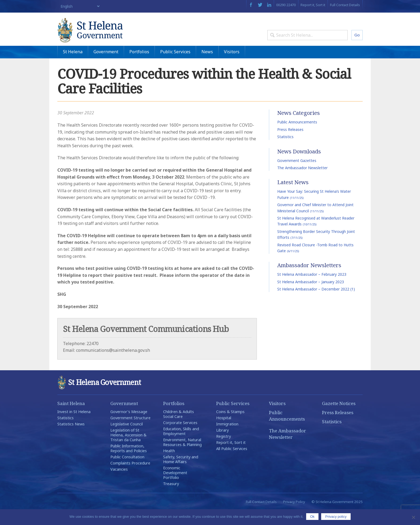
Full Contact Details (345, 5)
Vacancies (119, 484)
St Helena (73, 67)
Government (106, 67)
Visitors (232, 67)
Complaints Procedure (130, 478)
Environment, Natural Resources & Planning (182, 457)
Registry (224, 451)
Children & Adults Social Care (179, 429)
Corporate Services (180, 438)
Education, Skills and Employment (181, 446)
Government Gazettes (297, 175)
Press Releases (290, 144)
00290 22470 (286, 5)
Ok (312, 517)
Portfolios (139, 67)
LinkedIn (269, 5)
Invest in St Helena (74, 427)
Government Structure (130, 433)
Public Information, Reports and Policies (129, 463)
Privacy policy (336, 517)
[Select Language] (79, 6)
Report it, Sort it (313, 5)
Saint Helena (71, 418)
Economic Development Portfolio (175, 488)
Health (169, 466)
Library (222, 445)
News (207, 67)
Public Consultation (127, 472)
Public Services (175, 67)
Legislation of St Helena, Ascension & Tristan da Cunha (128, 450)
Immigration (227, 439)
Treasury (171, 499)
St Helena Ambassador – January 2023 (311, 297)
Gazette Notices (339, 418)
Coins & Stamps (230, 427)
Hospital (224, 433)
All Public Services (232, 464)
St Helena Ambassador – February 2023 (312, 289)
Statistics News (71, 439)
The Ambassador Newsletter (302, 183)
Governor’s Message (129, 427)
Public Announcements (297, 137)
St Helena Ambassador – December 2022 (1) (316, 304)
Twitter (260, 5)
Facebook (251, 5)
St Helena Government (104, 35)
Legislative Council (127, 439)
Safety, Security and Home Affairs (181, 474)
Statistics (285, 152)
